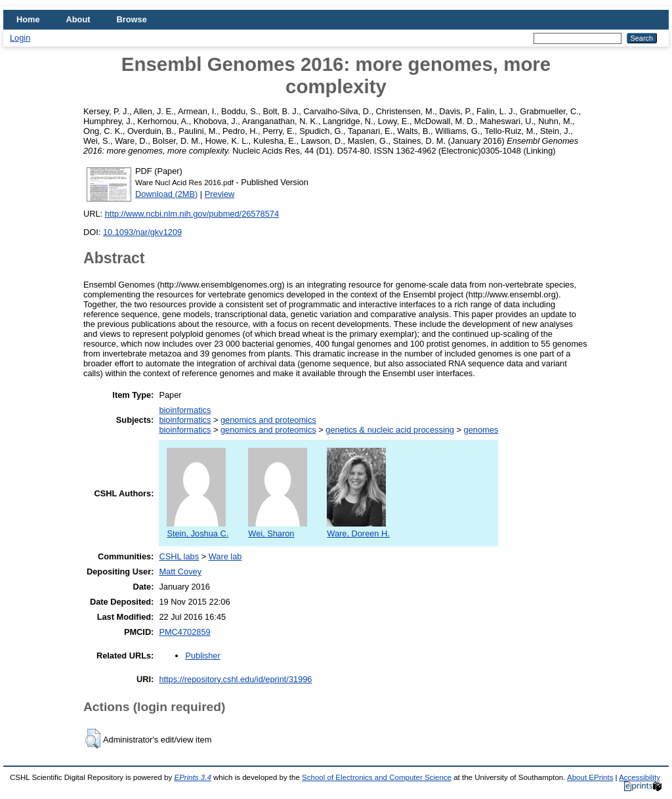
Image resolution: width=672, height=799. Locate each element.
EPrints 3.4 (192, 777)
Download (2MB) (166, 194)
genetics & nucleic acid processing (390, 430)
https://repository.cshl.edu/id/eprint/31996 (235, 679)
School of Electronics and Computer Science (377, 777)
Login (20, 38)
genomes (481, 430)
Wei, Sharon (278, 529)
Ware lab (225, 556)
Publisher (202, 656)
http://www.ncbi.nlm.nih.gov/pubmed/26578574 (192, 214)
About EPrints (590, 777)
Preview (220, 194)
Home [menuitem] (28, 19)
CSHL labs (179, 556)
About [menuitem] (78, 19)
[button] (93, 739)
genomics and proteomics (268, 420)
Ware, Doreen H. (358, 529)
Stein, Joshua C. (198, 529)
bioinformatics (185, 410)
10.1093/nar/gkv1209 (142, 232)
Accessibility (640, 777)
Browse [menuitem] (132, 19)
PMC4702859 (184, 632)
